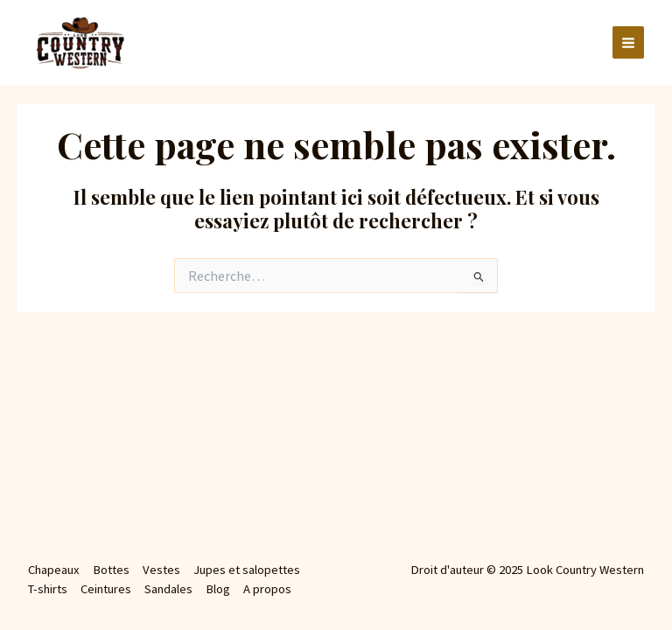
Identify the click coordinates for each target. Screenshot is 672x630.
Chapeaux (54, 570)
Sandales (168, 589)
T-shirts (48, 589)
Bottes (111, 570)
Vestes (161, 570)
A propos (267, 589)
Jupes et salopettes (247, 570)
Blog (218, 589)
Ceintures (106, 589)
